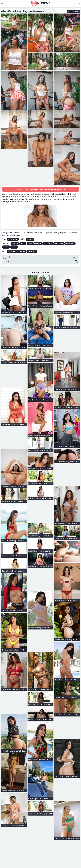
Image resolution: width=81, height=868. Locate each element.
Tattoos (6, 247)
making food (32, 251)
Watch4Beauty (13, 239)
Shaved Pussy (70, 244)
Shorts (23, 244)
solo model (21, 251)
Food (45, 244)
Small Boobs (59, 244)
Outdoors (38, 244)
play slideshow (73, 11)
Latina (30, 244)
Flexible (14, 247)
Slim (51, 244)
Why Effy (30, 239)
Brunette (15, 244)
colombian (11, 251)
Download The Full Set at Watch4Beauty (40, 189)
